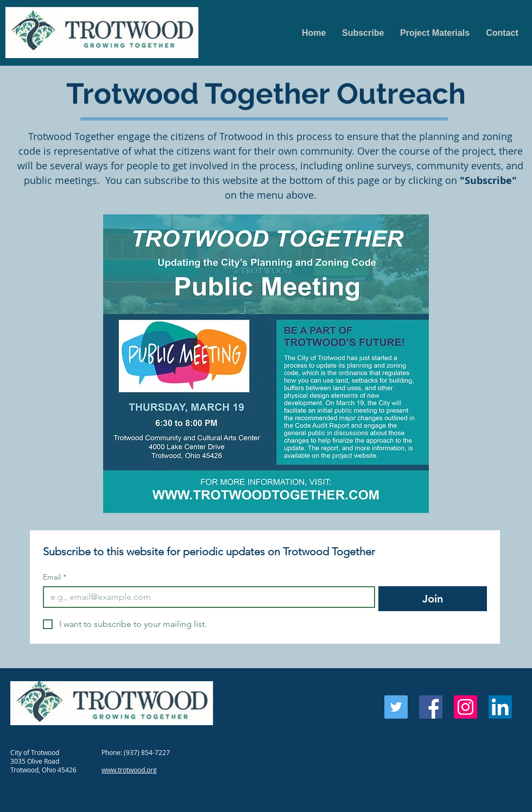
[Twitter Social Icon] (396, 707)
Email (55, 577)
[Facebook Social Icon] (431, 707)
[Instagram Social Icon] (465, 707)
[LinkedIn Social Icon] (500, 707)
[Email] (206, 597)
